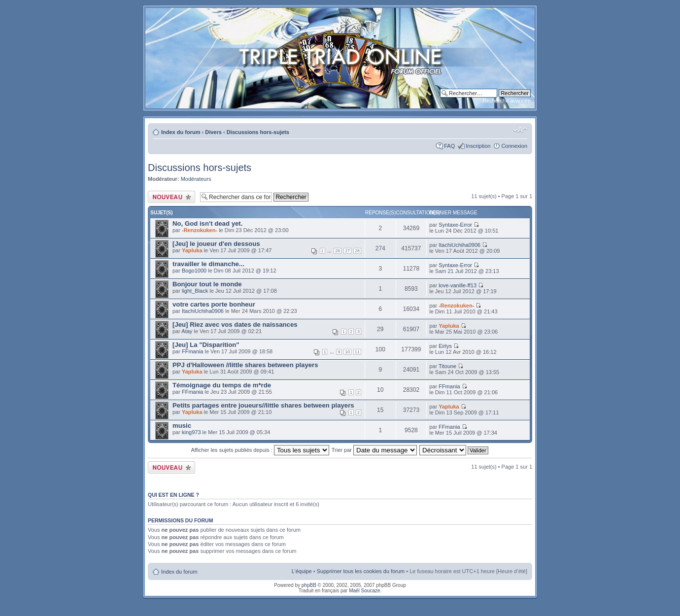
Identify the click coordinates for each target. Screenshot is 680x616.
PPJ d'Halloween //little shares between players (245, 365)
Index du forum (181, 132)
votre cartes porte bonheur (214, 304)
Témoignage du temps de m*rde (222, 385)
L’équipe (302, 571)
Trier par (374, 450)
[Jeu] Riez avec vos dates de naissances (235, 325)
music (182, 426)
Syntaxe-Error (455, 225)
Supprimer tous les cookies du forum (361, 571)
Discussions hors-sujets (258, 132)
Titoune (447, 366)
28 (357, 251)
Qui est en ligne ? (173, 495)
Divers (213, 132)
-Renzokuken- (200, 230)
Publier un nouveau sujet (171, 197)
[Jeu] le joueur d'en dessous (216, 244)
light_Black (195, 291)
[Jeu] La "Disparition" (206, 345)
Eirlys (445, 346)
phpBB (309, 585)
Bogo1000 (194, 271)
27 (347, 251)
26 (338, 251)
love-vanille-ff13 (458, 285)
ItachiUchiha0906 (459, 245)
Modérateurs (196, 179)
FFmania (192, 351)
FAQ (449, 146)
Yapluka (192, 250)
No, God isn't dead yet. (207, 223)
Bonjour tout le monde (207, 284)
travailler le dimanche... (208, 264)
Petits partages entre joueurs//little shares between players (263, 405)
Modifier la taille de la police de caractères (520, 130)
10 (347, 352)
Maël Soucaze (364, 591)
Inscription (478, 146)
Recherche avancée (507, 101)
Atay (187, 331)
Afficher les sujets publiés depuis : (260, 450)
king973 (191, 432)
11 (357, 352)
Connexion (514, 146)
